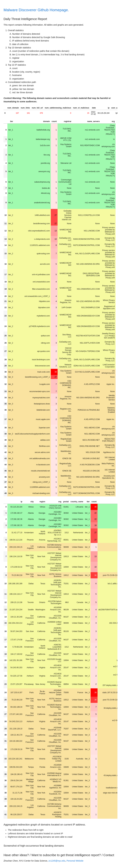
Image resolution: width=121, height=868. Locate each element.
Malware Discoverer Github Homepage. (36, 10)
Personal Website (75, 861)
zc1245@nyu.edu (57, 861)
